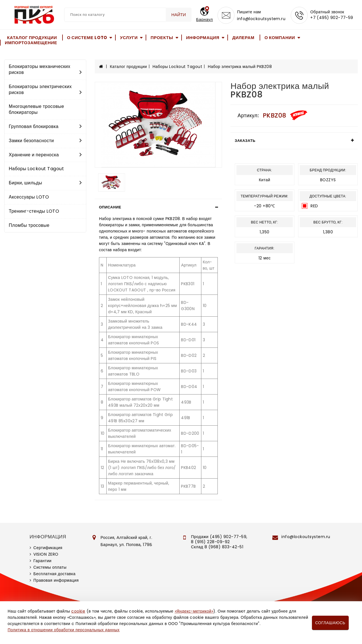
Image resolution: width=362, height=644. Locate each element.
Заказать (245, 141)
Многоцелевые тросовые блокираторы (36, 109)
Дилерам (243, 38)
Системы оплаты (50, 567)
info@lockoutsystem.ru (261, 19)
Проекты (162, 38)
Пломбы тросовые (29, 225)
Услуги (129, 38)
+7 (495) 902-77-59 (332, 18)
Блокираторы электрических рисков (45, 89)
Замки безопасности (45, 141)
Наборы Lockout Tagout (36, 169)
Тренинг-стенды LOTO (34, 211)
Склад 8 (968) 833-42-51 (217, 547)
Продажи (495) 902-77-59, (219, 537)
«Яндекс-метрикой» (194, 611)
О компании (280, 38)
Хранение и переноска (45, 155)
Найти (179, 15)
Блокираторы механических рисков (45, 69)
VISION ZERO (46, 554)
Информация (203, 38)
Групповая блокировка (45, 126)
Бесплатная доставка (54, 574)
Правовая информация (56, 580)
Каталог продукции (32, 38)
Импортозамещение (31, 43)
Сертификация (48, 548)
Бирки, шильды (45, 183)
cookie (78, 611)
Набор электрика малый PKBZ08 (240, 67)
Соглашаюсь (330, 623)
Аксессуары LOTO (29, 197)
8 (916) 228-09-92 (210, 542)
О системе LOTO (87, 38)
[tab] (158, 207)
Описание (110, 207)
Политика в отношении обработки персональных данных (64, 630)
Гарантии (42, 561)
